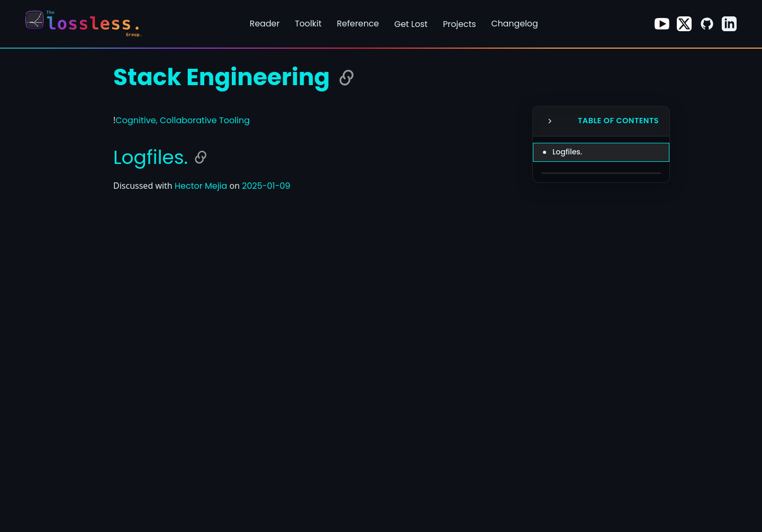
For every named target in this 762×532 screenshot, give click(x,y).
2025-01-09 (266, 186)
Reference (358, 24)
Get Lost (411, 24)
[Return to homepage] (87, 24)
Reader (265, 24)
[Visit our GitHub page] (707, 24)
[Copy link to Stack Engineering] (347, 78)
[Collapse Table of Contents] (550, 121)
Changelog (514, 24)
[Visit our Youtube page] (662, 24)
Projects (460, 24)
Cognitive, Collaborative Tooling (183, 120)
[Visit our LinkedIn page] (729, 24)
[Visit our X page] (684, 24)
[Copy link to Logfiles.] (201, 157)
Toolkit (308, 24)
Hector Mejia (201, 186)
